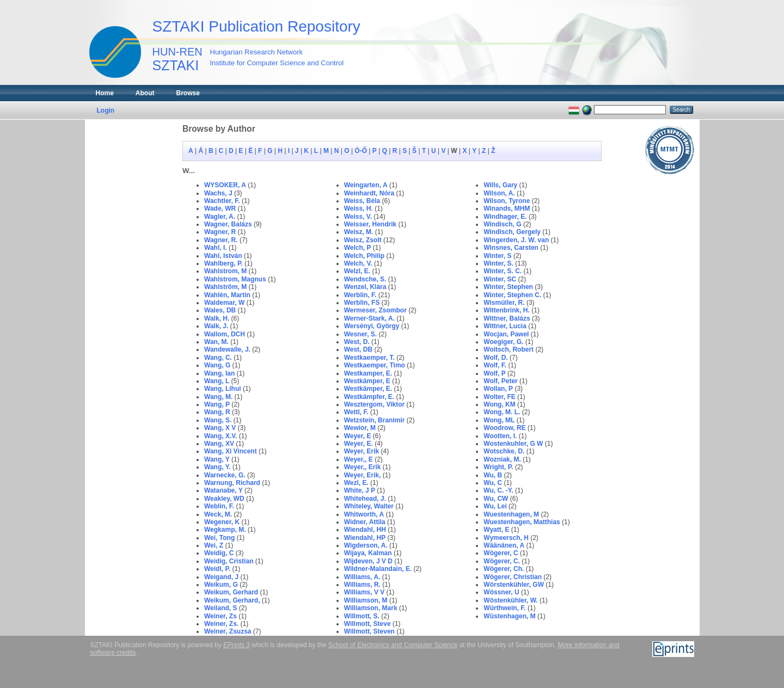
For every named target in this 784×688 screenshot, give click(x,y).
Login (106, 110)
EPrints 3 (237, 645)
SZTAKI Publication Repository (256, 26)
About (145, 93)
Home (105, 93)
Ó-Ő (361, 151)
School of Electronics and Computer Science (393, 645)
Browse (188, 93)
